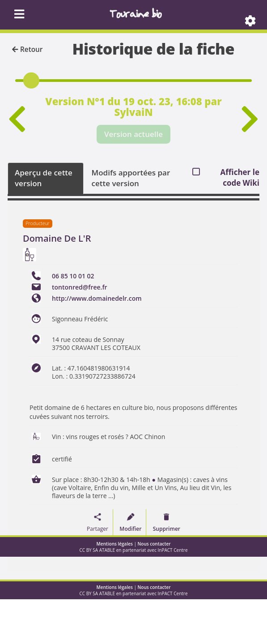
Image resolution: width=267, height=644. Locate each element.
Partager (97, 529)
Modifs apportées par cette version (131, 178)
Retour (27, 49)
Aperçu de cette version (44, 178)
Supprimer (167, 529)
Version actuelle (133, 134)
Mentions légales (115, 544)
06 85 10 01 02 (73, 276)
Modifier (130, 529)
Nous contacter (154, 544)
